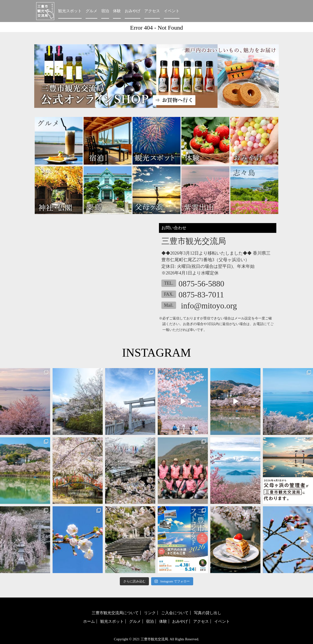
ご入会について (175, 613)
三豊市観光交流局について (115, 613)
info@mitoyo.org (209, 306)
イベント (172, 11)
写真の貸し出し (208, 613)
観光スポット (70, 11)
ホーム (89, 621)
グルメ (91, 11)
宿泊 (105, 11)
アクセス (152, 11)
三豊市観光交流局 (154, 639)
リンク (150, 613)
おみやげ (133, 11)
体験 (117, 11)
